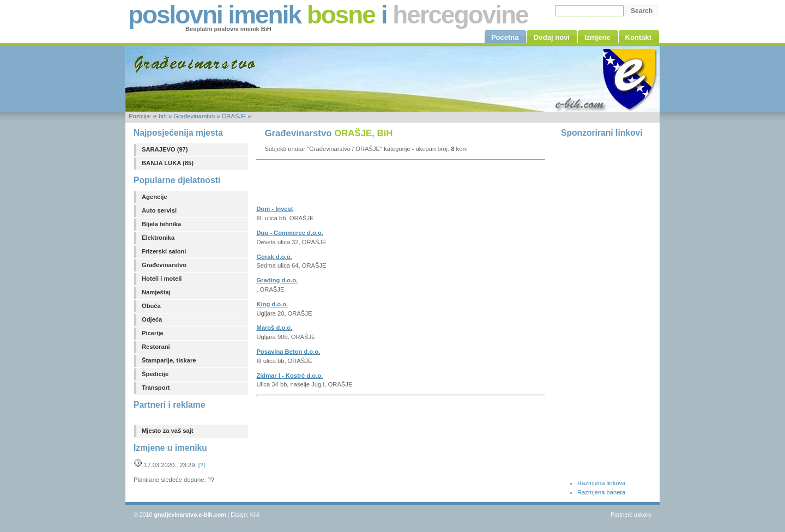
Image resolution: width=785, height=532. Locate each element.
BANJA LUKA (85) (168, 163)
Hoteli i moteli (162, 279)
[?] (202, 465)
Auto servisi (159, 210)
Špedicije (155, 374)
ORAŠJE (234, 116)
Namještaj (156, 292)
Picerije (153, 333)
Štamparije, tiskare (169, 360)
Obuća (151, 306)
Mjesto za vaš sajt (168, 431)
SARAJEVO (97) (165, 149)
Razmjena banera (601, 492)
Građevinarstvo (194, 116)
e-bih (160, 116)
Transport (156, 388)
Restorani (156, 347)
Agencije (155, 197)
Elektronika (158, 238)
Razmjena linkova (601, 483)
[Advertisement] (384, 186)
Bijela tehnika (161, 224)
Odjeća (152, 319)
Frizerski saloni (164, 251)
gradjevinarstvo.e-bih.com (190, 515)
